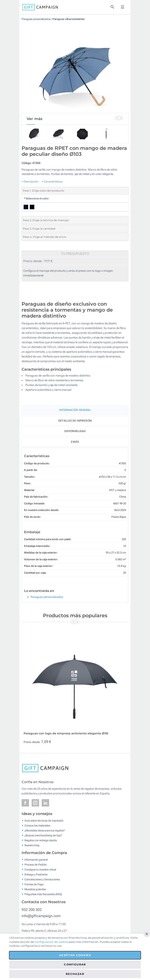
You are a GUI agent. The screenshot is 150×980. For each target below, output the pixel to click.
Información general (36, 860)
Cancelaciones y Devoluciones (42, 879)
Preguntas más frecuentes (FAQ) (43, 894)
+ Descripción (30, 181)
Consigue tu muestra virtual (40, 870)
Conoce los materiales (37, 825)
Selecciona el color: (36, 198)
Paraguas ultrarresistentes (69, 19)
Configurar (75, 964)
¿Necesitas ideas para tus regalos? (45, 830)
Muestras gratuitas (35, 889)
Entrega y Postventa (36, 874)
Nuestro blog (32, 845)
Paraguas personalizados (36, 19)
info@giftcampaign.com (41, 916)
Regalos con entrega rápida (41, 840)
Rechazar (75, 974)
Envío (75, 442)
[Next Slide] (121, 118)
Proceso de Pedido (36, 865)
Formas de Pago (34, 884)
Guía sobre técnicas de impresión (44, 820)
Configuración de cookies (52, 942)
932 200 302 (32, 910)
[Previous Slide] (117, 118)
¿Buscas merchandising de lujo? (43, 835)
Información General (75, 410)
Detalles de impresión (75, 421)
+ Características (52, 181)
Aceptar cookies (75, 955)
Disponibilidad (75, 431)
